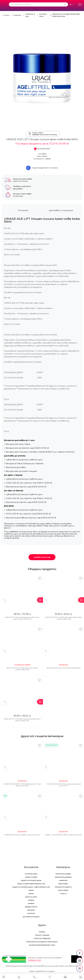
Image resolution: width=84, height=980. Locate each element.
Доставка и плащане (31, 917)
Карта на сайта (31, 897)
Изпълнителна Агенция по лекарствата (42, 942)
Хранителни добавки (63, 877)
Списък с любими (42, 935)
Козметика (17, 15)
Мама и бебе (63, 884)
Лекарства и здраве (63, 874)
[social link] (80, 953)
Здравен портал (31, 907)
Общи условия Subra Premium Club (31, 884)
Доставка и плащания (61, 210)
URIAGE (45, 156)
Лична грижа (63, 890)
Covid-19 (63, 894)
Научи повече (18, 189)
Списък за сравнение (42, 939)
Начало (7, 15)
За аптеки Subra (31, 874)
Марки (31, 890)
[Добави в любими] (39, 578)
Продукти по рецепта (63, 887)
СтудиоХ (51, 971)
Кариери (31, 904)
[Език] (72, 5)
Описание (23, 210)
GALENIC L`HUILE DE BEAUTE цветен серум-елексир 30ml (63, 835)
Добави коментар (42, 557)
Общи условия (31, 877)
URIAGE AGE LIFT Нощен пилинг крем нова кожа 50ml (63, 668)
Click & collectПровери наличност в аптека (43, 134)
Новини (31, 900)
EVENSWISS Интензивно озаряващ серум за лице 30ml (22, 835)
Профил (42, 932)
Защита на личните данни (31, 880)
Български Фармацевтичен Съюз (42, 945)
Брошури (31, 910)
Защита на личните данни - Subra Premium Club (31, 887)
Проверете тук (35, 960)
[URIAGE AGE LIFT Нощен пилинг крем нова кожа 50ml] (42, 78)
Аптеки (31, 894)
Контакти (31, 913)
